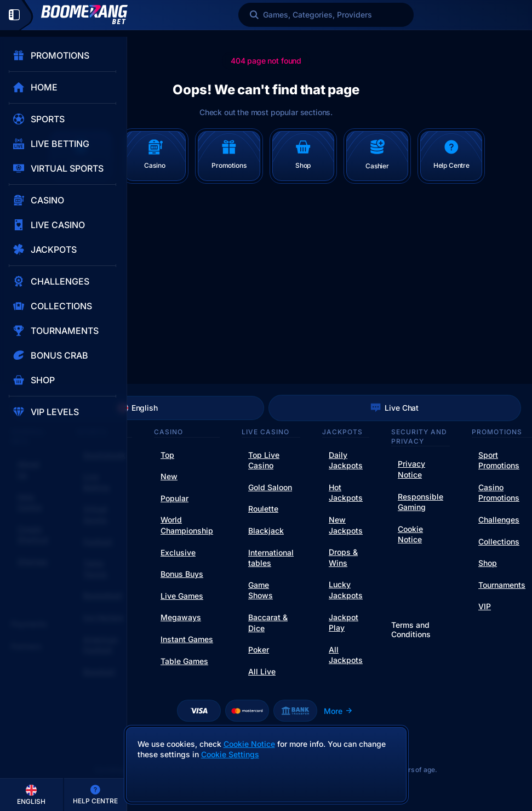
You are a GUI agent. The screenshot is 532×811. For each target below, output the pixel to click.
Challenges (499, 520)
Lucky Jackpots (346, 590)
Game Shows (261, 590)
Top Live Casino (264, 460)
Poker (259, 650)
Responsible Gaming (421, 502)
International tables (271, 558)
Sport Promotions (499, 460)
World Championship (187, 525)
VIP (485, 606)
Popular (175, 498)
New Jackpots (346, 525)
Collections (499, 541)
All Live (262, 671)
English (138, 408)
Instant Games (187, 639)
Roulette (263, 509)
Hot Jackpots (346, 493)
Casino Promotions (499, 493)
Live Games (182, 596)
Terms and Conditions (411, 630)
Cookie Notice (410, 534)
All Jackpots (346, 655)
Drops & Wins (343, 557)
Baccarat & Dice (268, 623)
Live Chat (394, 408)
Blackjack (266, 531)
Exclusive (178, 552)
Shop (488, 563)
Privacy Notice (411, 469)
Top (167, 455)
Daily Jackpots (346, 460)
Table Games (184, 661)
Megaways (181, 617)
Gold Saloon (270, 487)
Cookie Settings (230, 755)
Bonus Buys (182, 574)
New (169, 476)
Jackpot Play (344, 623)
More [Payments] (339, 711)
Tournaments (502, 585)
